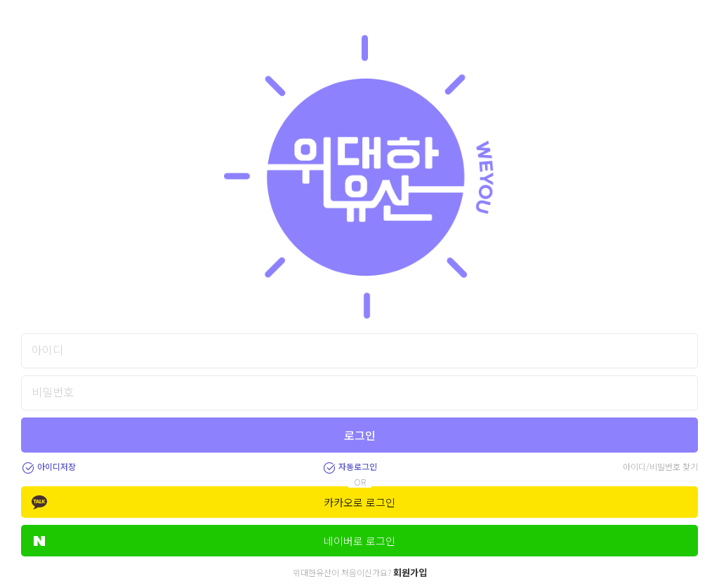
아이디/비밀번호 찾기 (660, 466)
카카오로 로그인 (213, 502)
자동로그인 (350, 466)
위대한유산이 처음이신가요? (360, 572)
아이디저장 (48, 466)
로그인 (360, 435)
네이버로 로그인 (215, 541)
